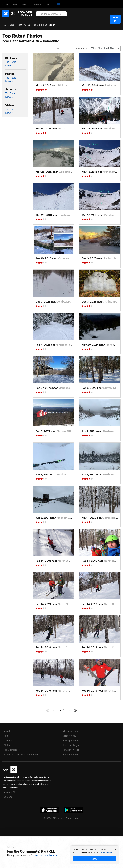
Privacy (77, 818)
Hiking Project (70, 740)
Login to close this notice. (45, 855)
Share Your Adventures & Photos (21, 754)
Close (94, 859)
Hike (24, 4)
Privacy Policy (107, 852)
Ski (47, 4)
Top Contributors (12, 750)
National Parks (70, 754)
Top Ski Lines (40, 25)
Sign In (115, 19)
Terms (68, 818)
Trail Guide (8, 25)
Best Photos (23, 25)
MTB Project (69, 736)
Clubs (7, 745)
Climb (5, 4)
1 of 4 (61, 710)
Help (6, 736)
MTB (15, 4)
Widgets (8, 740)
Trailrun (36, 4)
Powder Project (71, 750)
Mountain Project (72, 731)
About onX (9, 792)
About (7, 731)
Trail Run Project (72, 745)
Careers (8, 797)
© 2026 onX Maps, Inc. (53, 818)
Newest (9, 65)
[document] (94, 855)
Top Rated (11, 62)
